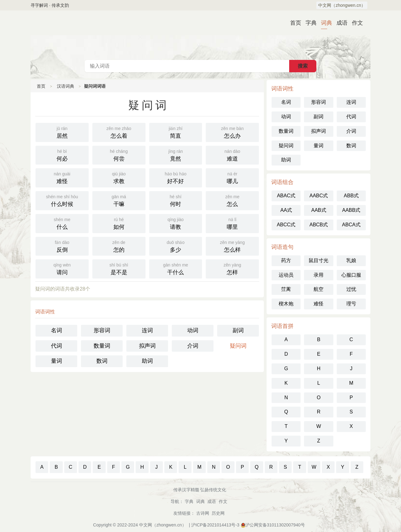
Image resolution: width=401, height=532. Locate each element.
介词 (193, 346)
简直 (176, 132)
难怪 (62, 177)
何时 (176, 200)
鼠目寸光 (319, 260)
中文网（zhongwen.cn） (342, 5)
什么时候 (62, 200)
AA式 (286, 210)
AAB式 (319, 210)
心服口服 (351, 275)
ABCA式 (351, 225)
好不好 (176, 177)
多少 (176, 246)
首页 (293, 23)
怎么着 (119, 132)
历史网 (218, 513)
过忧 (351, 289)
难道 (232, 155)
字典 (309, 23)
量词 (57, 361)
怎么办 (232, 132)
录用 (319, 275)
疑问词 (238, 346)
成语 (340, 23)
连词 (147, 330)
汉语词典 (200, 35)
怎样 (232, 268)
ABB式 (351, 196)
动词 (193, 330)
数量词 (102, 346)
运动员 (286, 275)
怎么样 (232, 246)
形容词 (102, 330)
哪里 (232, 223)
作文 (355, 23)
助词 (147, 361)
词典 (324, 23)
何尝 (119, 155)
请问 (62, 268)
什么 (62, 223)
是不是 (119, 268)
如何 (119, 223)
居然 (62, 132)
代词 (57, 346)
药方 (286, 260)
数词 (102, 361)
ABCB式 (319, 225)
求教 (119, 177)
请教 (176, 223)
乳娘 (351, 260)
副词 (238, 330)
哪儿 (232, 177)
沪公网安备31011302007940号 (275, 525)
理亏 (351, 304)
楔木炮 (286, 304)
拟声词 (147, 346)
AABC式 (319, 196)
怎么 (232, 200)
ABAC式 (286, 196)
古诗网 (203, 513)
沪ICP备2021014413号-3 (215, 525)
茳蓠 (286, 289)
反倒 (62, 246)
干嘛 (119, 200)
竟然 (176, 155)
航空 (319, 289)
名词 (57, 330)
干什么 (176, 268)
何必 (62, 155)
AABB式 (351, 210)
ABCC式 (286, 225)
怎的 (119, 246)
